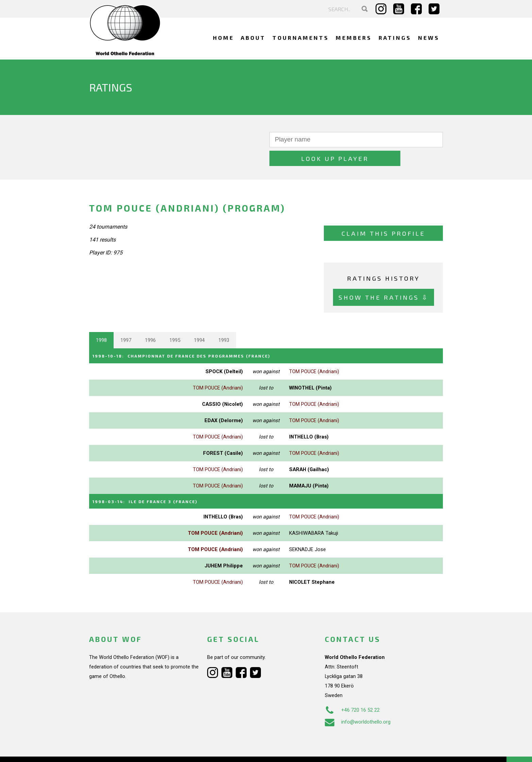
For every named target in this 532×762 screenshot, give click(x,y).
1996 (150, 321)
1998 (101, 321)
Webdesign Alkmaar (119, 750)
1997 (126, 321)
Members (354, 38)
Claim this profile (383, 214)
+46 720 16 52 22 (352, 690)
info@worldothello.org (358, 702)
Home (223, 38)
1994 (199, 321)
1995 (175, 321)
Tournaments (301, 38)
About (253, 38)
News (429, 38)
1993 (224, 321)
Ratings (395, 38)
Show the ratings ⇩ (384, 278)
